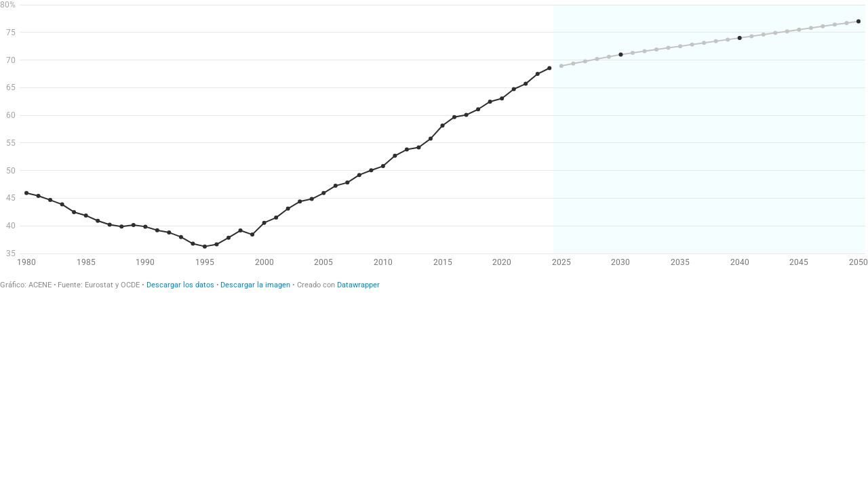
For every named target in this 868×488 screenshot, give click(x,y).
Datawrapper (358, 285)
